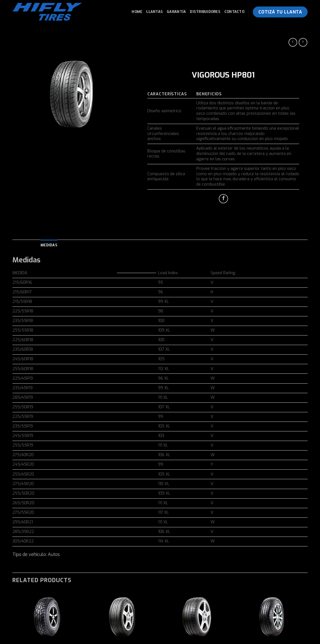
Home (137, 12)
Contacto (234, 12)
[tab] (49, 245)
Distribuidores (205, 12)
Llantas (155, 12)
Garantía (176, 12)
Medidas (49, 245)
